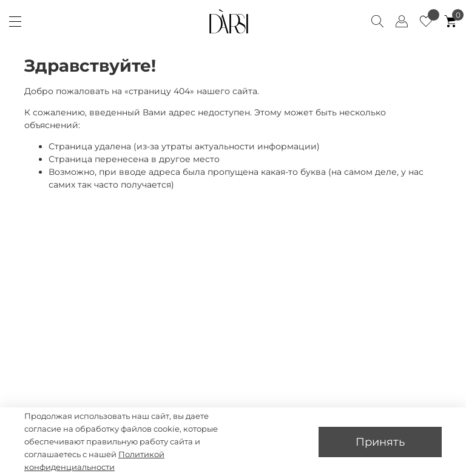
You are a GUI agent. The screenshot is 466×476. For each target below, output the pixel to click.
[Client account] (402, 21)
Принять (380, 442)
